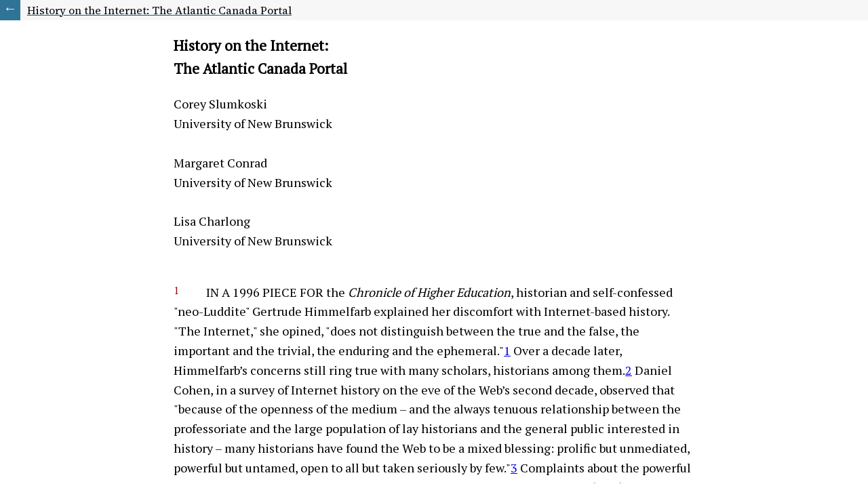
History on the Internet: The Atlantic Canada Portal (159, 10)
